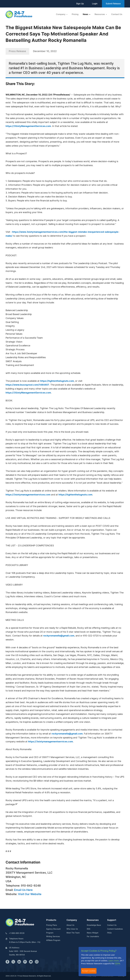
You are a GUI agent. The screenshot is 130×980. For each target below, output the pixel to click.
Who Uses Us (72, 929)
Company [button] (61, 14)
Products (51, 920)
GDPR (117, 963)
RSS (89, 929)
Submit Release (113, 4)
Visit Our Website (30, 894)
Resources (93, 920)
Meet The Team (73, 933)
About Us (70, 925)
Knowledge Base (94, 925)
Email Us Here (23, 890)
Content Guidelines (115, 929)
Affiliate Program (53, 940)
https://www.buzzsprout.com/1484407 (27, 385)
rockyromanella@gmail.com (59, 636)
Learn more (114, 961)
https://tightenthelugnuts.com (57, 381)
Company (72, 920)
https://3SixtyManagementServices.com (28, 126)
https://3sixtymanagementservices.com (28, 495)
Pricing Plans (52, 925)
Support (112, 920)
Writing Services (53, 937)
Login (95, 4)
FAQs (109, 933)
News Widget (93, 933)
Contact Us (117, 14)
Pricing (75, 14)
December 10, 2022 (45, 51)
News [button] (86, 14)
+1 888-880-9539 (17, 933)
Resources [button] (100, 14)
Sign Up (80, 4)
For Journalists (93, 937)
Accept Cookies (89, 971)
